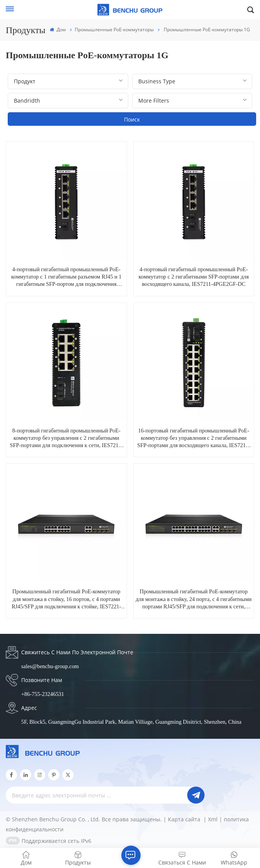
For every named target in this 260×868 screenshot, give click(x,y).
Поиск (132, 119)
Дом (58, 30)
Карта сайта (185, 819)
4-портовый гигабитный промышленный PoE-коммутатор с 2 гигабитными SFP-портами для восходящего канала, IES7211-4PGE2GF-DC (194, 277)
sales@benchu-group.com (50, 666)
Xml (213, 819)
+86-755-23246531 (43, 694)
